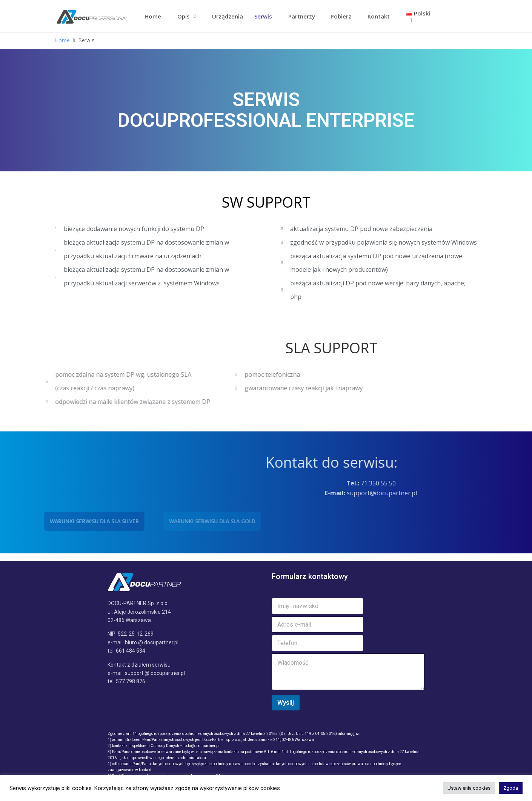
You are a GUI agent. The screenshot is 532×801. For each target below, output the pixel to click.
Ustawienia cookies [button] (469, 788)
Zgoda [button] (511, 788)
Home (62, 40)
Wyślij (286, 702)
